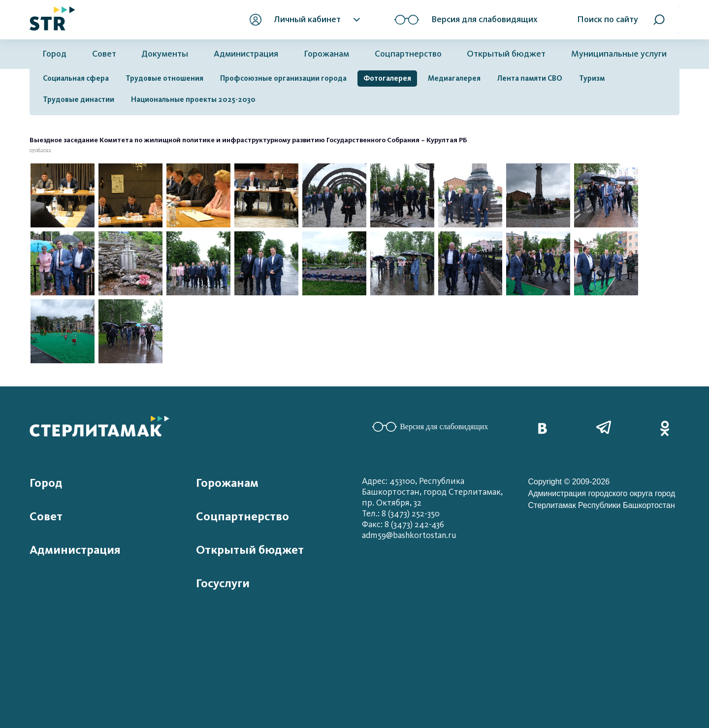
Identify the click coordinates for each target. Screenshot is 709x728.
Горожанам (326, 54)
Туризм (592, 78)
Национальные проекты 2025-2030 (193, 99)
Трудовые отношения (164, 78)
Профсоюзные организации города (283, 78)
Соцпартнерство (408, 54)
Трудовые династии (79, 99)
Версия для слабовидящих (430, 427)
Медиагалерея (454, 78)
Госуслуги (223, 583)
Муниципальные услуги (619, 54)
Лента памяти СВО (530, 78)
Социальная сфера (76, 78)
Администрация (246, 54)
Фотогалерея (387, 78)
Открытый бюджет (506, 54)
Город (54, 54)
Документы (165, 54)
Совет (104, 54)
